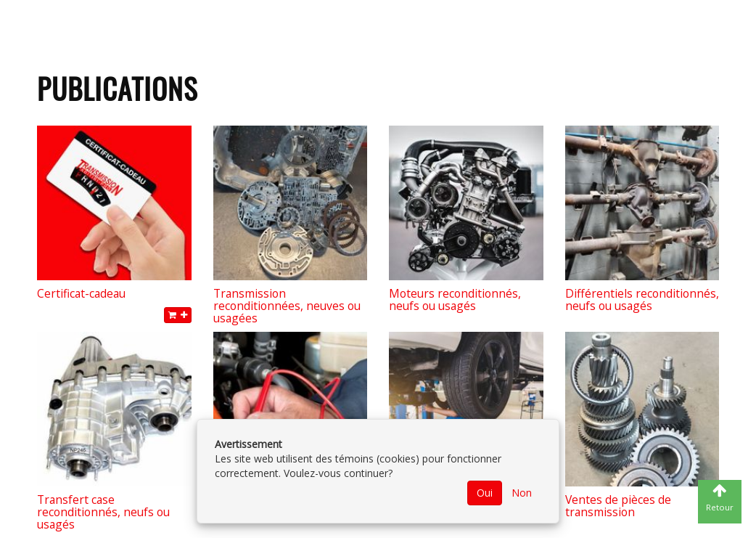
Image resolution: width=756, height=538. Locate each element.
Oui (485, 493)
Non (522, 493)
